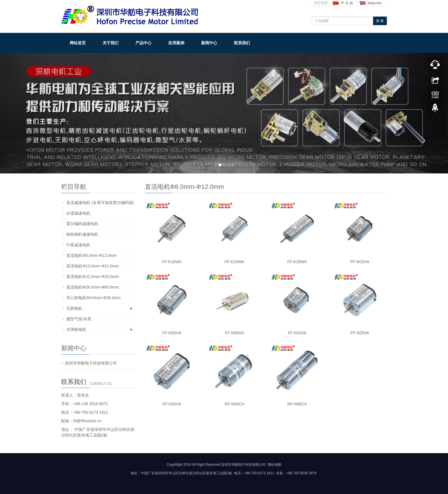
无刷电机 (74, 308)
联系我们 (242, 43)
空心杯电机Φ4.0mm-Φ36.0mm (93, 298)
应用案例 (176, 43)
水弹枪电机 (76, 329)
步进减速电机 (78, 213)
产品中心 (143, 43)
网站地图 (275, 465)
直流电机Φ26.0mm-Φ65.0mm (93, 287)
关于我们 (111, 43)
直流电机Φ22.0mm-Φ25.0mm (93, 277)
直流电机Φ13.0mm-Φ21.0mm (93, 266)
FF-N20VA (360, 333)
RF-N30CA (234, 404)
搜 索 (380, 21)
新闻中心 (209, 43)
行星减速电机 (78, 245)
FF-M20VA (172, 333)
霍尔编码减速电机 (82, 224)
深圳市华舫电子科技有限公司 (91, 363)
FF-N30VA (172, 404)
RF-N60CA (297, 404)
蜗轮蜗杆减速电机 (82, 234)
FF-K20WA (234, 262)
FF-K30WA (297, 262)
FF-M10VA (360, 262)
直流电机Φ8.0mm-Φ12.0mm (91, 255)
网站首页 (78, 43)
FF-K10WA (172, 262)
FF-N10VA (297, 333)
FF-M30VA (234, 333)
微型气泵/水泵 (79, 319)
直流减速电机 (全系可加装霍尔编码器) (100, 203)
